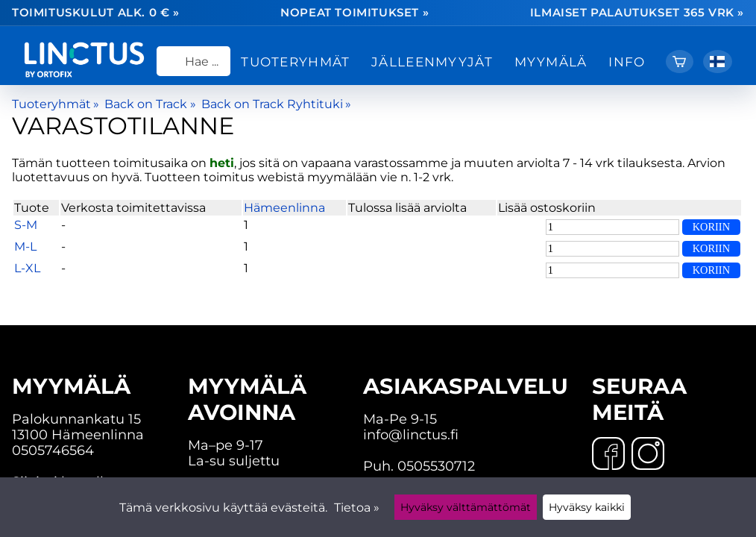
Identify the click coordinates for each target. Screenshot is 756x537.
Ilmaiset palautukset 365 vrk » (637, 13)
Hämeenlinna (284, 208)
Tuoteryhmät (295, 62)
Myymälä (551, 62)
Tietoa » (357, 508)
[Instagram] (648, 455)
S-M (26, 225)
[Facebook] (608, 455)
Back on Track (150, 104)
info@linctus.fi (411, 434)
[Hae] (193, 61)
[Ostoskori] (680, 62)
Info (627, 62)
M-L (25, 246)
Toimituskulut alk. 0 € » (96, 13)
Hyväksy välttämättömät (466, 507)
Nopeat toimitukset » (355, 13)
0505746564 (53, 450)
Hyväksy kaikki (587, 507)
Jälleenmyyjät (432, 62)
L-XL (27, 268)
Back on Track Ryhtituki (276, 104)
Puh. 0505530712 (419, 466)
